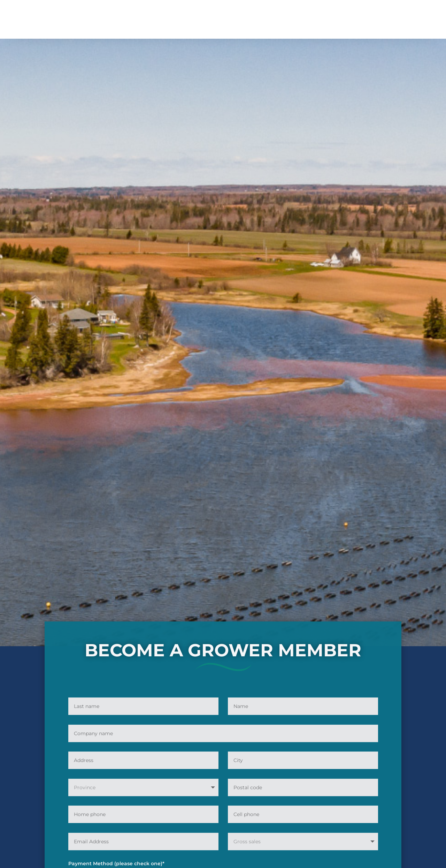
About (109, 15)
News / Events (274, 15)
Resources (228, 15)
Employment (191, 15)
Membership (146, 15)
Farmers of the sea (324, 15)
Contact (337, 25)
